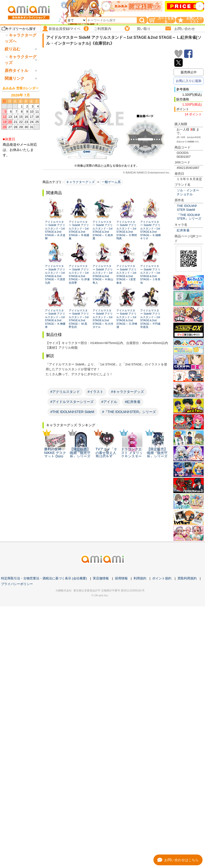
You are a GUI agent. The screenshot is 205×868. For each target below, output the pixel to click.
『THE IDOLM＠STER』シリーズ (189, 217)
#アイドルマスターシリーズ (72, 402)
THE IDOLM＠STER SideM (187, 208)
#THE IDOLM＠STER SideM (72, 412)
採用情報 (121, 578)
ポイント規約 (162, 578)
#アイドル (109, 402)
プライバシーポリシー (17, 584)
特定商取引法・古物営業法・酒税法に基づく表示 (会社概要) (44, 578)
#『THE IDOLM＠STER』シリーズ (129, 412)
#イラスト (96, 392)
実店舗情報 (101, 578)
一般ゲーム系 (111, 182)
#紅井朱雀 (133, 402)
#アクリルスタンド (65, 392)
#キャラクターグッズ (128, 392)
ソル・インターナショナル (188, 192)
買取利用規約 (187, 578)
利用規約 (140, 578)
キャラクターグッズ (80, 182)
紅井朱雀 (183, 230)
